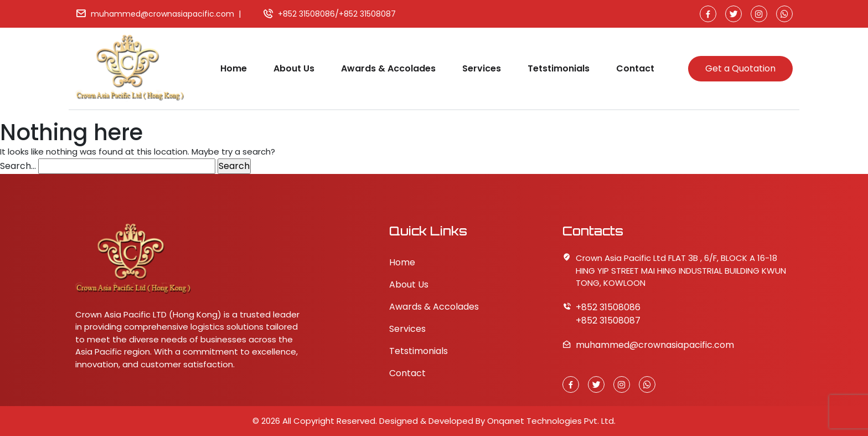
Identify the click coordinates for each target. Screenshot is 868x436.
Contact (635, 68)
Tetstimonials (559, 68)
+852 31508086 (306, 14)
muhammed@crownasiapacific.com (162, 14)
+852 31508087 (367, 14)
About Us (294, 68)
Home (234, 68)
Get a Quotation (740, 68)
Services (482, 68)
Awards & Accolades (388, 68)
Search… (18, 166)
